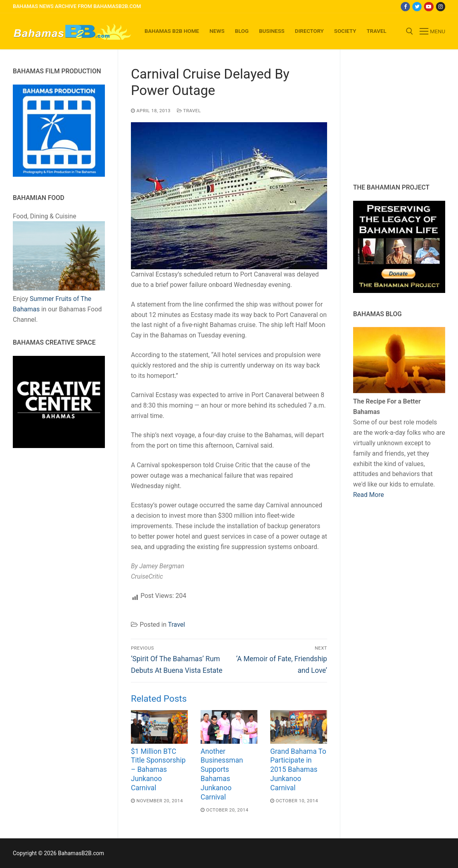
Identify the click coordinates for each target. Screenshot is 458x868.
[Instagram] (441, 7)
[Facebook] (405, 7)
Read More (369, 495)
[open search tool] (410, 31)
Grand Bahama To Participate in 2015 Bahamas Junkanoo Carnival (298, 770)
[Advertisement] (403, 116)
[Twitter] (417, 7)
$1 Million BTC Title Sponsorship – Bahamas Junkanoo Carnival (158, 770)
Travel (189, 111)
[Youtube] (429, 7)
